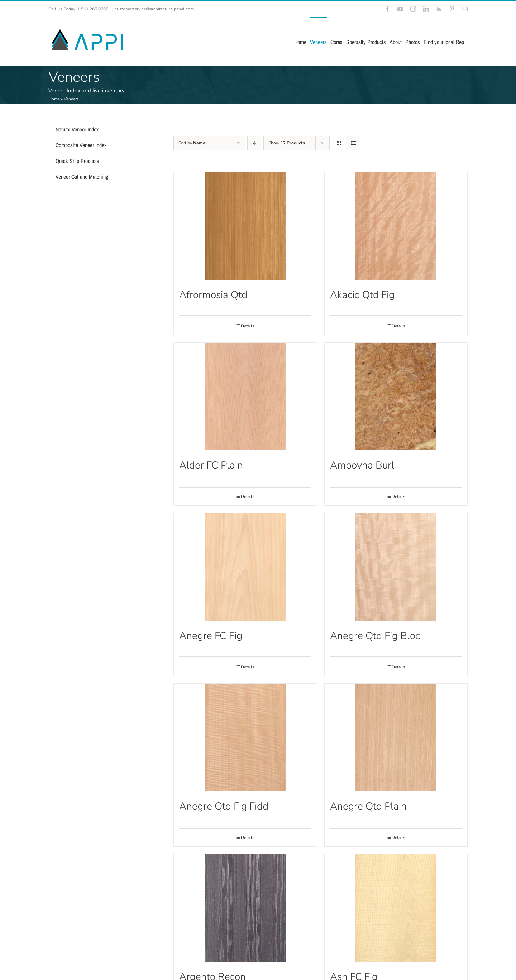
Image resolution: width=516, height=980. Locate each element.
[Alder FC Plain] (245, 397)
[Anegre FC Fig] (245, 567)
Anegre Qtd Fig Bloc (375, 636)
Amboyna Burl (362, 465)
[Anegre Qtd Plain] (396, 738)
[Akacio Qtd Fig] (396, 226)
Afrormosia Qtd (213, 295)
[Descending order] (254, 143)
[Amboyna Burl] (396, 397)
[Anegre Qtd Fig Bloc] (396, 567)
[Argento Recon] (245, 908)
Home (54, 99)
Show (287, 143)
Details (248, 326)
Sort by (192, 143)
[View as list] (353, 143)
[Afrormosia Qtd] (245, 226)
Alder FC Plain (211, 465)
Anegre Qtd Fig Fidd (224, 806)
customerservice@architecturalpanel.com (154, 9)
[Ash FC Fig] (396, 908)
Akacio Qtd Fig (362, 295)
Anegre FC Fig (211, 636)
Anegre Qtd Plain (368, 806)
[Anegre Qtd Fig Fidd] (245, 738)
